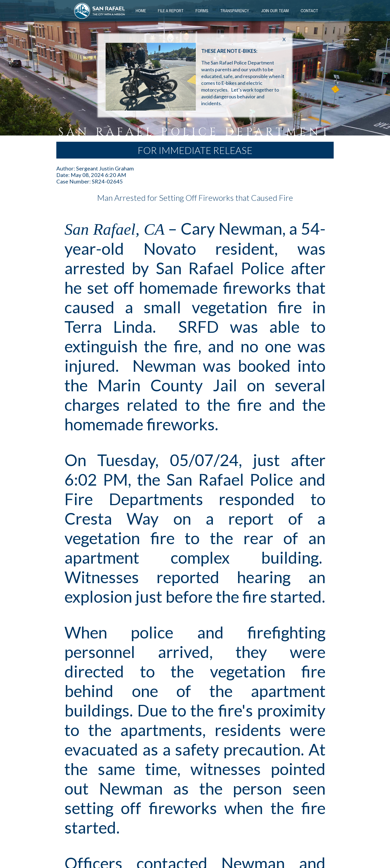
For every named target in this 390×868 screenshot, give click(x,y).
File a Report (171, 11)
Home (141, 11)
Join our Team (275, 11)
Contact (309, 11)
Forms (202, 11)
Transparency (235, 11)
